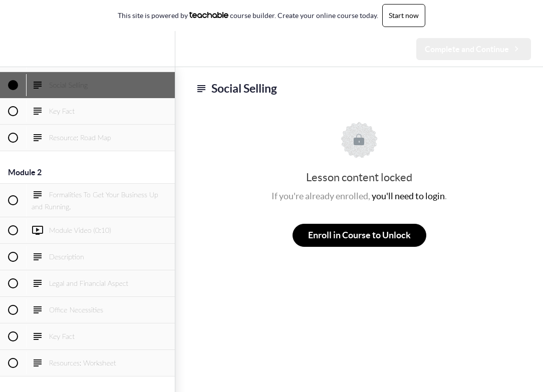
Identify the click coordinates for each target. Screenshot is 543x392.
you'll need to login (408, 196)
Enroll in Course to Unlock (359, 235)
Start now (404, 16)
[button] (13, 49)
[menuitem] (162, 49)
